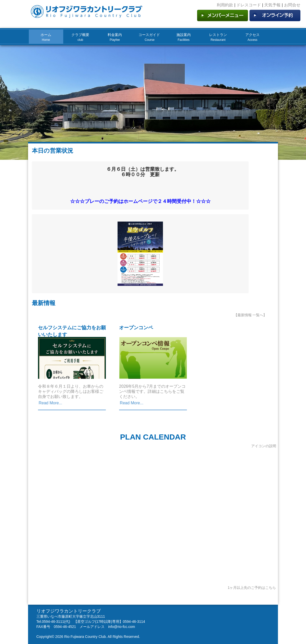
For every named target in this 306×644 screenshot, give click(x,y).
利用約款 (225, 5)
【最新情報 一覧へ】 (250, 315)
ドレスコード (249, 5)
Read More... (50, 403)
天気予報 (272, 5)
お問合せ (292, 5)
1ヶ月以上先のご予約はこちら (252, 588)
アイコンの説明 (264, 446)
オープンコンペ (136, 328)
